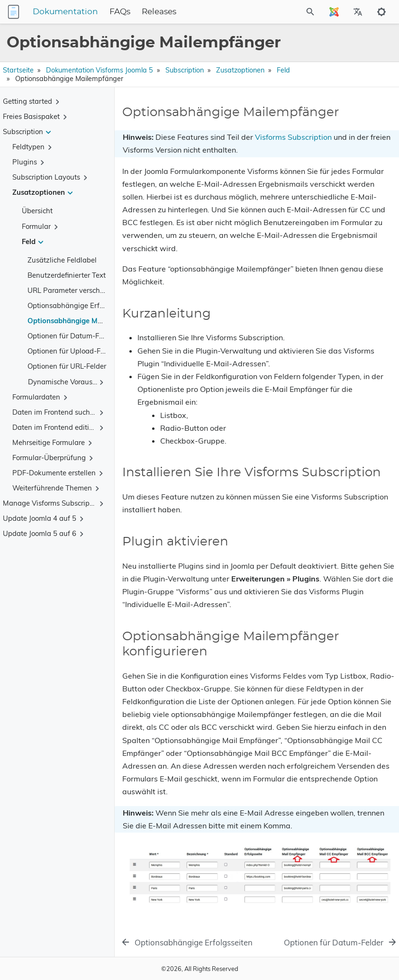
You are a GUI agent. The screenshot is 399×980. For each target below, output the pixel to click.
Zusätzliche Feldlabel (62, 260)
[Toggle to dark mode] (381, 12)
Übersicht (37, 211)
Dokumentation (65, 12)
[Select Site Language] (334, 12)
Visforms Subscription (293, 137)
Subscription (185, 70)
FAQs (120, 12)
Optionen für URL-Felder (67, 366)
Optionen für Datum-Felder (71, 336)
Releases (159, 12)
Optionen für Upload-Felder (72, 351)
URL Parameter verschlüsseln (75, 290)
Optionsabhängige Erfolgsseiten (80, 305)
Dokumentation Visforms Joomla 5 (100, 70)
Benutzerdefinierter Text (67, 275)
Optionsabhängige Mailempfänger (85, 321)
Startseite (18, 70)
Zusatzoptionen (240, 70)
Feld (283, 70)
